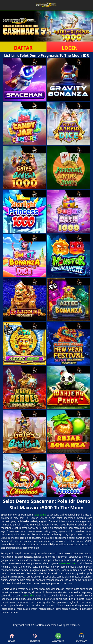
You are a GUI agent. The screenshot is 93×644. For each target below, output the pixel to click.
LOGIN (70, 48)
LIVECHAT (81, 638)
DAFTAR (23, 48)
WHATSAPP (58, 638)
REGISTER (35, 638)
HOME (12, 638)
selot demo (40, 515)
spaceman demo (69, 563)
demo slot (28, 596)
